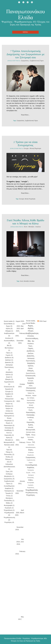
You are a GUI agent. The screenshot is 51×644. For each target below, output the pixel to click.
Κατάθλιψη (31, 417)
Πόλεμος (29, 442)
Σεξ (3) (9, 462)
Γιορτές (31, 348)
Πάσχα (33, 435)
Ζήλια (30, 386)
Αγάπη (30, 328)
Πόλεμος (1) (9, 459)
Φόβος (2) (9, 503)
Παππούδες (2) (9, 455)
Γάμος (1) (9, 353)
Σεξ (34, 442)
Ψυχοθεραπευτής (31, 493)
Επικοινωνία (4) (9, 387)
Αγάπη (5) (9, 329)
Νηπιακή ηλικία (31, 432)
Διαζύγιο (31, 353)
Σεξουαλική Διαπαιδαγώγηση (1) (9, 467)
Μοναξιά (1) (9, 440)
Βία (29, 341)
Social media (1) (9, 321)
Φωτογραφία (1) (9, 505)
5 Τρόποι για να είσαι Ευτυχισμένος (25, 144)
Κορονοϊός (31, 422)
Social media (31, 321)
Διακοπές (30, 356)
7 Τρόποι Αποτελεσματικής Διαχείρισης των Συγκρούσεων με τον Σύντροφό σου (25, 54)
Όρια (28, 435)
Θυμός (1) (9, 423)
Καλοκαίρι (31, 415)
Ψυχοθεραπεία (32, 490)
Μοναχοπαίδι (31, 430)
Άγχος (31, 326)
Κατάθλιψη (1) (9, 430)
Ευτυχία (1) (9, 392)
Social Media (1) (9, 324)
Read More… (25, 115)
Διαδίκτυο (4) (9, 358)
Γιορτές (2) (9, 355)
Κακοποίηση (31, 412)
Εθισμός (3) (9, 379)
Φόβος (31, 480)
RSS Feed (43, 321)
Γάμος (31, 346)
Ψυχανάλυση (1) (9, 510)
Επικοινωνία (31, 376)
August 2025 (20, 321)
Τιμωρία (28, 473)
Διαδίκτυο (30, 351)
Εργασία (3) (9, 389)
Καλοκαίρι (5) (9, 428)
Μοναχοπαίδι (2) (9, 442)
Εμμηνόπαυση (31, 373)
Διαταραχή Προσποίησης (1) (9, 367)
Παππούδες (31, 437)
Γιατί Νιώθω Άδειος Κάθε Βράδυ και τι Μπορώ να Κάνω (25, 222)
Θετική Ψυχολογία (35, 148)
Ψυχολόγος (31, 495)
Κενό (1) (9, 433)
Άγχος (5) (9, 326)
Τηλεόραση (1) (9, 491)
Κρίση (30, 425)
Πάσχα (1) (9, 452)
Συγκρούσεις (25, 61)
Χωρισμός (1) (9, 508)
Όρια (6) (9, 450)
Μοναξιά (31, 227)
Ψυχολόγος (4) (9, 522)
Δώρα (31, 368)
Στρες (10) (9, 471)
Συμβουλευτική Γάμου (37, 61)
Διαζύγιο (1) (9, 360)
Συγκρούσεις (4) (9, 479)
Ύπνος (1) (9, 496)
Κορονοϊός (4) (9, 435)
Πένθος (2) (9, 457)
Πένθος (31, 440)
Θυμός (31, 410)
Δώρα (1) (9, 377)
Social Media (31, 323)
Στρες (30, 450)
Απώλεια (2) (9, 338)
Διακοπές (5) (9, 362)
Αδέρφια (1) (9, 331)
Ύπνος (33, 473)
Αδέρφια (31, 331)
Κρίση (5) (9, 438)
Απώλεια (38, 227)
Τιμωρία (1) (9, 493)
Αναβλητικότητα (32, 333)
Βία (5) (9, 345)
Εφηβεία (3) (9, 394)
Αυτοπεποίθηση (32, 338)
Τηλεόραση (31, 470)
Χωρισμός (31, 485)
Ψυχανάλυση (31, 488)
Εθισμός (31, 371)
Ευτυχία (26, 148)
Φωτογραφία (31, 483)
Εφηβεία (31, 383)
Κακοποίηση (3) (9, 425)
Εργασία (30, 378)
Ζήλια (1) (9, 396)
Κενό (26, 227)
